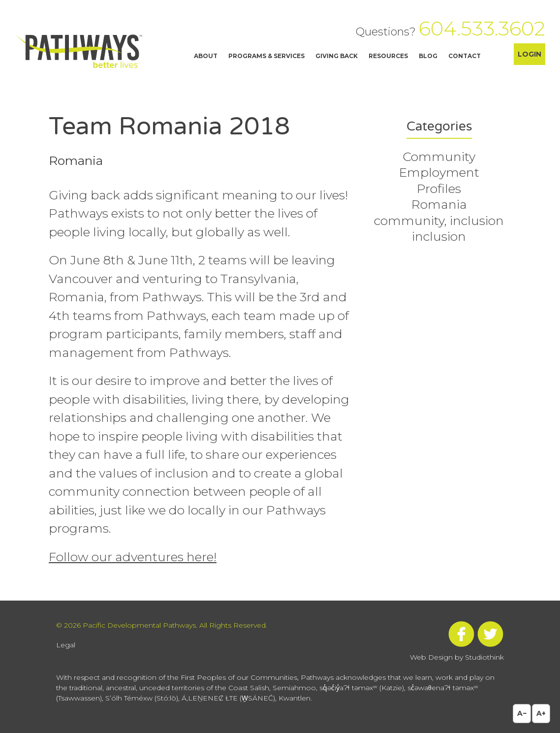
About (206, 56)
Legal (66, 645)
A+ (541, 713)
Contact (465, 56)
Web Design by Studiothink (457, 657)
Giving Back (337, 56)
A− (522, 713)
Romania (439, 204)
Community (439, 157)
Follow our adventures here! (133, 557)
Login (529, 54)
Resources (388, 56)
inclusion (439, 236)
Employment (439, 172)
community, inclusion (439, 221)
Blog (428, 56)
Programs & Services (266, 56)
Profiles (439, 189)
